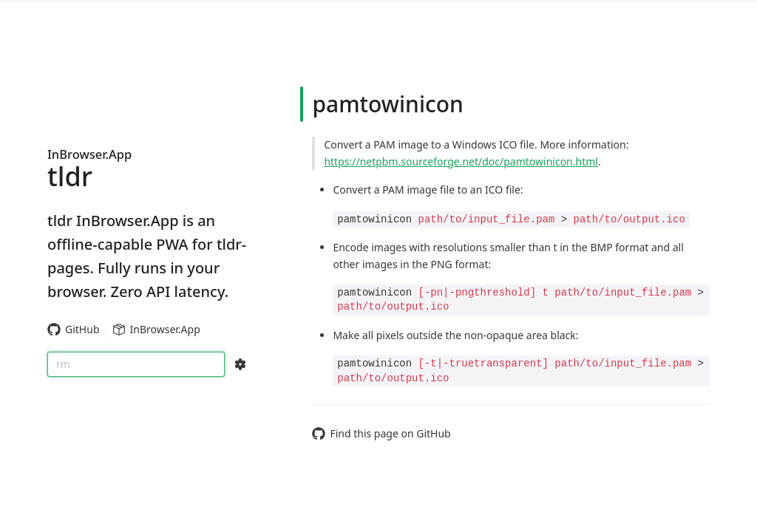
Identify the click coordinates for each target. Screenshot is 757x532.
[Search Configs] (240, 364)
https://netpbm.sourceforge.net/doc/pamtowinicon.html (461, 161)
